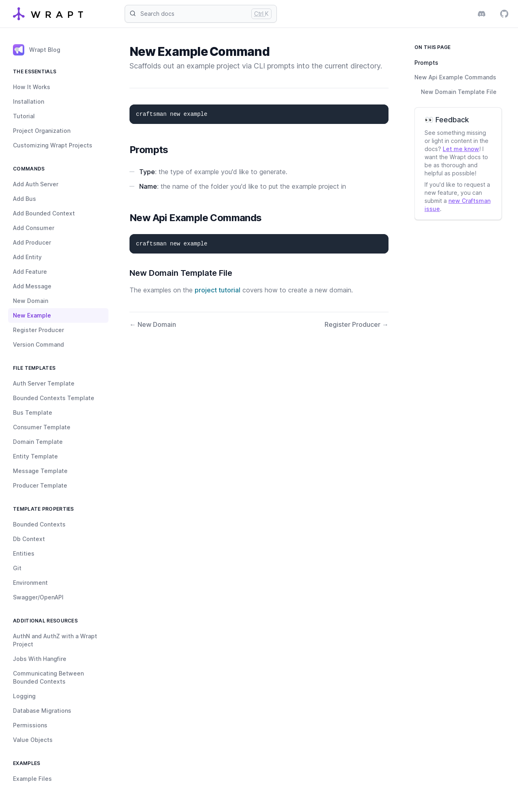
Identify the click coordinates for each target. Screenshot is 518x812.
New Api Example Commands (455, 77)
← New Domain (153, 324)
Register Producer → (357, 324)
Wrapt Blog (37, 50)
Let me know (461, 149)
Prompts (426, 63)
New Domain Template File (459, 92)
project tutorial (218, 290)
